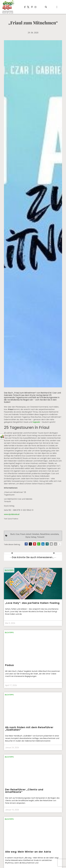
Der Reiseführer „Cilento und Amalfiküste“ (24, 791)
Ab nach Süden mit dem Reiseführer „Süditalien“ (29, 729)
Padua (9, 665)
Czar (17, 534)
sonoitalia (55, 534)
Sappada (36, 422)
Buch (13, 534)
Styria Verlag (31, 537)
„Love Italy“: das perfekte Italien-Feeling (32, 603)
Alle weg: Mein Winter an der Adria (28, 852)
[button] (46, 7)
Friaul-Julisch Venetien (30, 534)
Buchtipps (9, 570)
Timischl (41, 537)
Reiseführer (45, 534)
